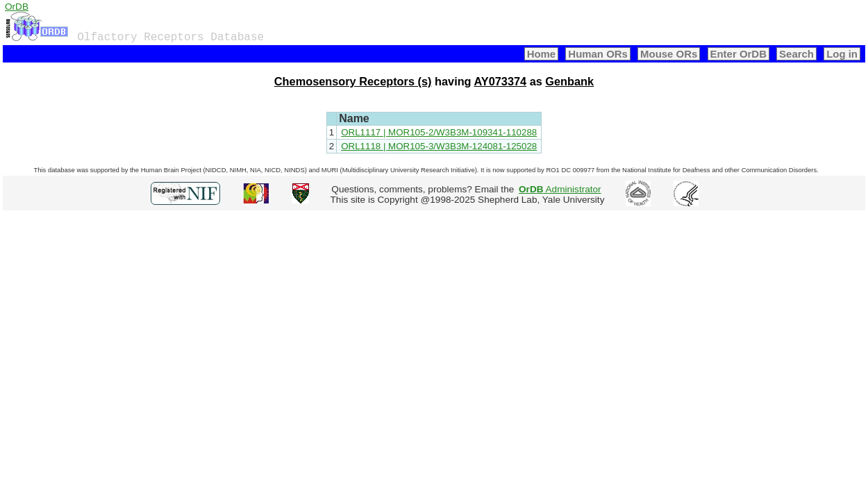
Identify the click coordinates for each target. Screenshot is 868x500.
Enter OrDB (738, 54)
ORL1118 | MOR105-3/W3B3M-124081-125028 (439, 146)
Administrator (560, 189)
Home (542, 54)
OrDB (17, 7)
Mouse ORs (669, 54)
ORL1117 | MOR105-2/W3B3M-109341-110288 (439, 132)
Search (796, 54)
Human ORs (598, 54)
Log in (842, 54)
